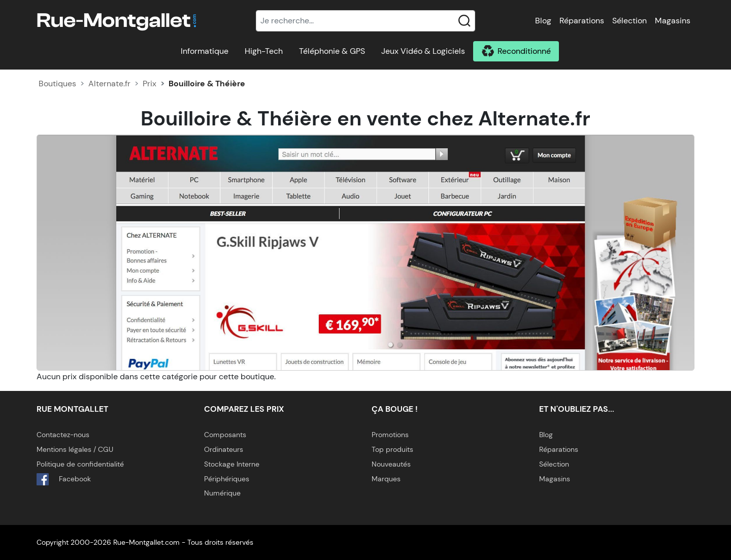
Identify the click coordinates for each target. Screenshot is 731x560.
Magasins (673, 21)
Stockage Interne (232, 464)
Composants (225, 435)
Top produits (392, 449)
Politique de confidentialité (80, 464)
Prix (149, 84)
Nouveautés (391, 464)
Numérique (222, 493)
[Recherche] (365, 21)
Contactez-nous (63, 435)
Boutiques (57, 84)
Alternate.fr (109, 84)
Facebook (64, 479)
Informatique (205, 51)
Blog (543, 21)
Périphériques (227, 479)
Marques (386, 479)
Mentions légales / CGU (75, 449)
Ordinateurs (224, 449)
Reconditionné (524, 51)
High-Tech (264, 51)
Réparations (582, 21)
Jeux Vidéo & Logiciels (423, 51)
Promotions (390, 435)
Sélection (629, 21)
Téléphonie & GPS (332, 51)
